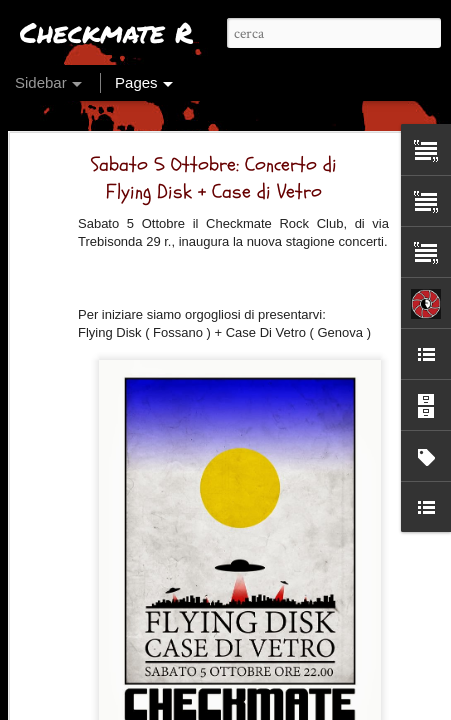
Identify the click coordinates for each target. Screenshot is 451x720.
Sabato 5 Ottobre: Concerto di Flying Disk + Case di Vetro (214, 141)
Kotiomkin (325, 666)
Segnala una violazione (379, 707)
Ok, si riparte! (83, 662)
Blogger (298, 707)
